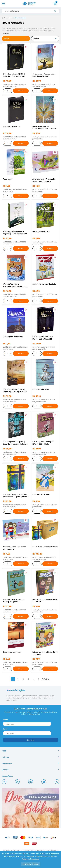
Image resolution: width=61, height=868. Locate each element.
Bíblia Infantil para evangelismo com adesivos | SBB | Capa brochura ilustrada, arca (16, 285)
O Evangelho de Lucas (41, 231)
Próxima (46, 679)
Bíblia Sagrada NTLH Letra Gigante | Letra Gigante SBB (15, 390)
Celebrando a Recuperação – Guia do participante (44, 75)
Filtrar (16, 39)
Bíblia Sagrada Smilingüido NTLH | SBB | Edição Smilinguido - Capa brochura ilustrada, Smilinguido (15, 601)
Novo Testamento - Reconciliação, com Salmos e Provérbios (44, 128)
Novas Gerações (20, 18)
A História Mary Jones (41, 494)
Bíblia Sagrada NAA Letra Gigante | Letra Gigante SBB (15, 233)
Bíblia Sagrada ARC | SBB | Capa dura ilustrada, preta (14, 75)
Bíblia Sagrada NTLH (11, 126)
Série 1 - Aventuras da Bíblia (44, 284)
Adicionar (21, 91)
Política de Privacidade (30, 859)
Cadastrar (30, 740)
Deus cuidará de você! (12, 652)
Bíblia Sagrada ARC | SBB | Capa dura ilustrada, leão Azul (16, 443)
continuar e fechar (30, 864)
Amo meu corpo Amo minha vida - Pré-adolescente (44, 180)
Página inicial (8, 18)
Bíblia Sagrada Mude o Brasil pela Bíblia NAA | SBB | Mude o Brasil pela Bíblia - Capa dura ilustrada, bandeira (16, 496)
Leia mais (5, 34)
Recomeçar (8, 179)
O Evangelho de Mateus (13, 337)
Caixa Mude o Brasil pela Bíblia (45, 547)
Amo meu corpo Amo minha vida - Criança (15, 548)
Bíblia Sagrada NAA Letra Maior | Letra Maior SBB (43, 338)
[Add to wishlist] (26, 47)
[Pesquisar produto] (56, 12)
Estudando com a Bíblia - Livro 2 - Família (45, 601)
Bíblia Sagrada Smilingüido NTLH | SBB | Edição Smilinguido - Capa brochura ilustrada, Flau (44, 443)
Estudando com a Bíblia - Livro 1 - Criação (45, 653)
